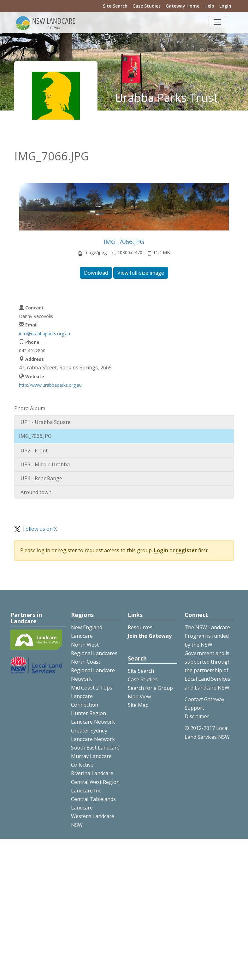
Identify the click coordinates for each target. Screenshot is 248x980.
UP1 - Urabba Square (46, 422)
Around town (36, 492)
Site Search (115, 6)
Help (209, 6)
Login (225, 6)
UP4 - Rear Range (41, 478)
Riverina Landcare (92, 773)
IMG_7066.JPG (124, 242)
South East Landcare (95, 748)
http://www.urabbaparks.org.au (50, 385)
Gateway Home (183, 6)
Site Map (138, 705)
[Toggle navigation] (217, 22)
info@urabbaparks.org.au (44, 334)
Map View (139, 696)
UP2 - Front (34, 451)
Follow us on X (40, 529)
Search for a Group (150, 688)
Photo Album (30, 408)
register (186, 550)
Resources (140, 627)
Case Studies (147, 6)
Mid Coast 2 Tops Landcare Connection (92, 696)
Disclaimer (197, 716)
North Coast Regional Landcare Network (93, 670)
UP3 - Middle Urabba (45, 464)
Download (96, 273)
